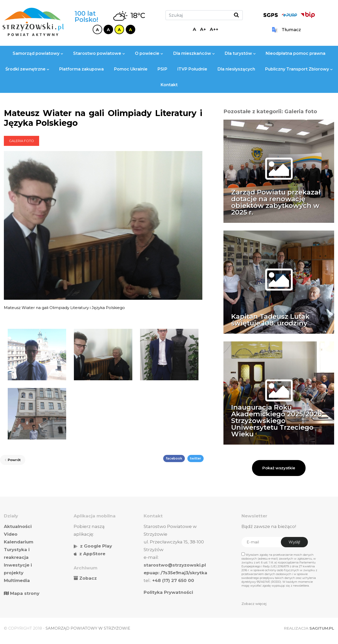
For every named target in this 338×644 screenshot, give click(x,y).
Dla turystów (240, 53)
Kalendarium (19, 542)
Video (11, 534)
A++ (214, 29)
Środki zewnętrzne (27, 69)
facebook (174, 458)
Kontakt (169, 85)
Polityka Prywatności (168, 592)
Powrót (13, 460)
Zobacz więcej (254, 604)
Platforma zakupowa (81, 69)
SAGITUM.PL (322, 628)
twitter (196, 458)
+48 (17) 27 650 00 (173, 580)
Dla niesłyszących (236, 69)
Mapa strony (22, 593)
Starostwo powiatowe (99, 53)
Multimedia (17, 580)
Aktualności (18, 526)
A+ (203, 29)
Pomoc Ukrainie (131, 69)
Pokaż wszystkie (279, 468)
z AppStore (92, 554)
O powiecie (149, 53)
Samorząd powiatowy (38, 53)
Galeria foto (21, 141)
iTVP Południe (192, 69)
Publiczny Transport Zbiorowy (299, 69)
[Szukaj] (204, 15)
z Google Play (96, 546)
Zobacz (88, 578)
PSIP (162, 69)
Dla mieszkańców (194, 53)
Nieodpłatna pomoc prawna (296, 53)
